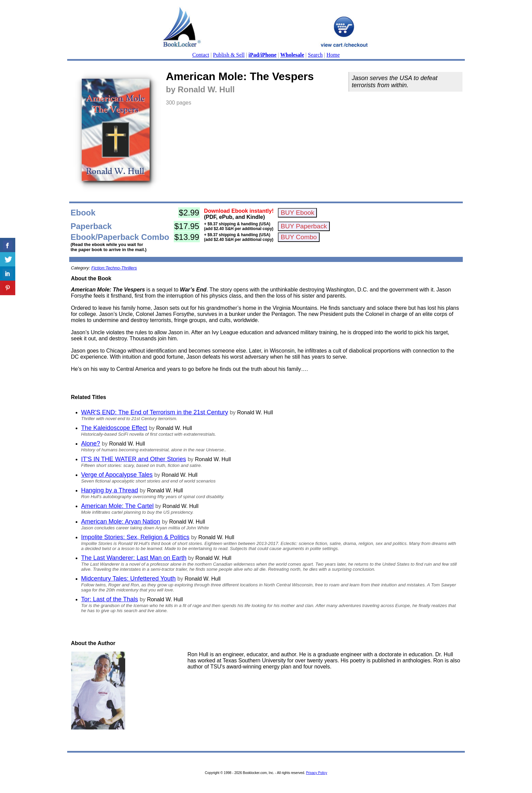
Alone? (91, 443)
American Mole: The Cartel (117, 506)
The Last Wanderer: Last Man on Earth (134, 558)
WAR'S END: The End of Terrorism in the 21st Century (155, 412)
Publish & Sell (229, 55)
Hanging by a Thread (110, 490)
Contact (201, 55)
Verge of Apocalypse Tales (117, 475)
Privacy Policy (317, 773)
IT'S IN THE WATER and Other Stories (134, 459)
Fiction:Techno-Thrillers (114, 268)
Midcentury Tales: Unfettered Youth (128, 579)
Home (333, 55)
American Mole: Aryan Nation (121, 522)
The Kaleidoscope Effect (114, 428)
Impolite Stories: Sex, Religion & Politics (135, 537)
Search (316, 55)
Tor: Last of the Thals (110, 599)
